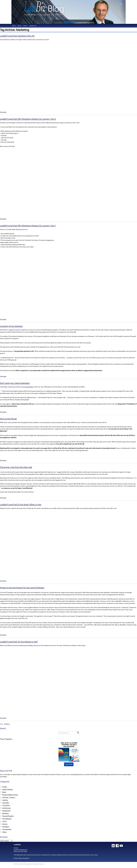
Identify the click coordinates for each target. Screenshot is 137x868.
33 (5, 724)
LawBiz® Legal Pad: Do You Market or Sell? (19, 642)
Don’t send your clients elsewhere (15, 383)
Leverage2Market (28, 387)
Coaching (5, 800)
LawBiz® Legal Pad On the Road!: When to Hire (21, 504)
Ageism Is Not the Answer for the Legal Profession (22, 588)
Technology (6, 827)
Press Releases (7, 819)
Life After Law (6, 808)
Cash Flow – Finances (9, 797)
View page (3, 112)
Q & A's (4, 821)
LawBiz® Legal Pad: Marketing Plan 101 (17, 36)
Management (6, 811)
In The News (6, 805)
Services (5, 824)
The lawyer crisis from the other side (16, 467)
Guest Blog (6, 803)
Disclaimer (26, 858)
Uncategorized (7, 829)
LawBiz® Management (21, 850)
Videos (4, 832)
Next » (8, 724)
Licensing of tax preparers (11, 326)
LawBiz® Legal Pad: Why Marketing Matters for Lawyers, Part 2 (28, 119)
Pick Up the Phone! (8, 419)
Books (4, 792)
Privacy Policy (18, 858)
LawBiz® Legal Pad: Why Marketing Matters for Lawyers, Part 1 (28, 226)
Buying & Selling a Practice (10, 795)
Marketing (5, 813)
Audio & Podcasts (8, 789)
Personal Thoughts (8, 816)
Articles (5, 787)
